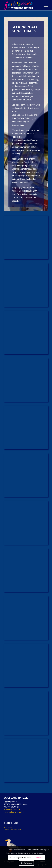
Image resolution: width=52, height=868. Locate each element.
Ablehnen (39, 858)
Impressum (9, 827)
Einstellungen (26, 863)
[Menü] (45, 5)
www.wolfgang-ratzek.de (14, 812)
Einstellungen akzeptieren (20, 858)
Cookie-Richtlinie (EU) (13, 830)
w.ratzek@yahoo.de (12, 809)
